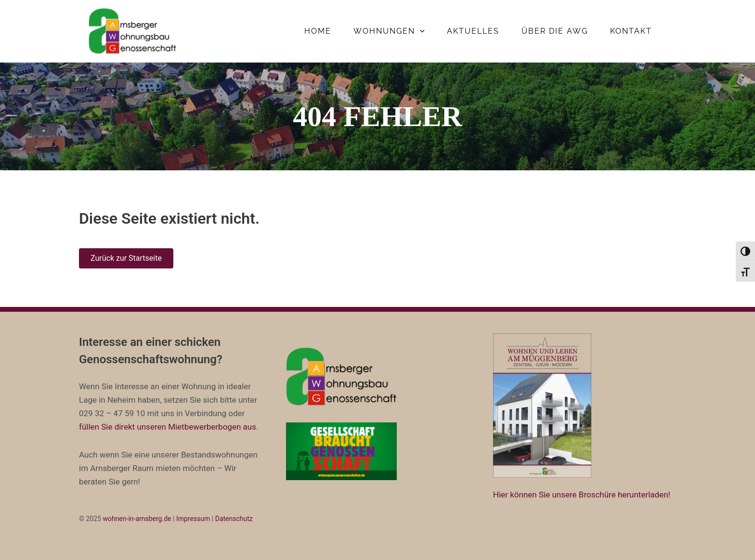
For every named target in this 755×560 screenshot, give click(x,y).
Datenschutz (234, 519)
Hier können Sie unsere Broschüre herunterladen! (582, 495)
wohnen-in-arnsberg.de (137, 519)
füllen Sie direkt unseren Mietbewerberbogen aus (168, 427)
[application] (420, 31)
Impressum (193, 519)
